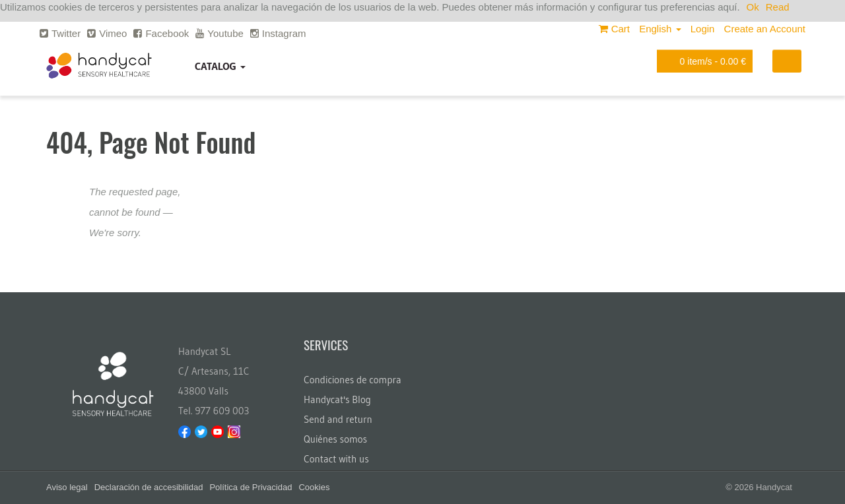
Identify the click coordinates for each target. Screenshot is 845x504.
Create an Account (765, 29)
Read (778, 7)
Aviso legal (67, 487)
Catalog (220, 66)
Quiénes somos (335, 439)
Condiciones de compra (353, 380)
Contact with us (336, 459)
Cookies (314, 487)
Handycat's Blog (337, 399)
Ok (753, 7)
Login (703, 29)
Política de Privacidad (251, 487)
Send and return (338, 419)
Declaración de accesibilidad (149, 487)
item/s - (702, 61)
